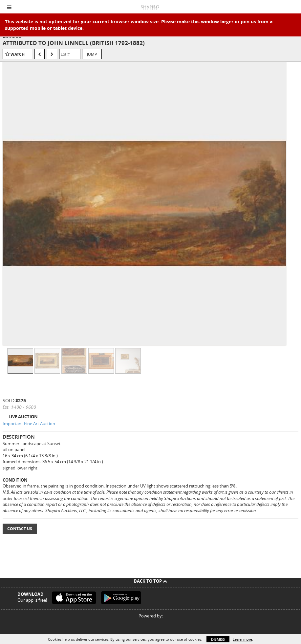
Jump (92, 54)
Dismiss (218, 639)
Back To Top (150, 581)
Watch (18, 54)
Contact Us (20, 529)
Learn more (242, 639)
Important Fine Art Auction (29, 424)
